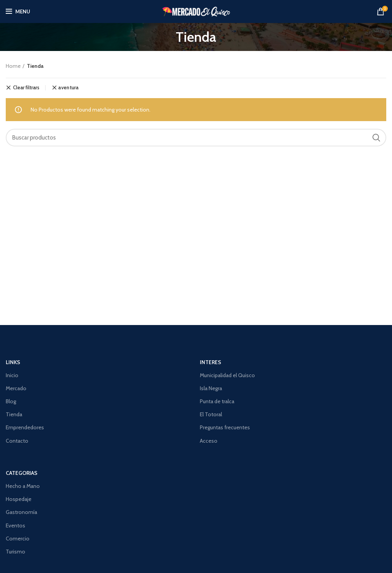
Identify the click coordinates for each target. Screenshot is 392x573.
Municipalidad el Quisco (227, 375)
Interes (211, 362)
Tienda (14, 414)
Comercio (18, 539)
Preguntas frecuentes (225, 427)
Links (13, 362)
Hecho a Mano (23, 486)
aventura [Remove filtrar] (68, 88)
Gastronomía (21, 512)
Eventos (16, 525)
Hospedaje (19, 499)
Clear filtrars (26, 88)
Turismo (16, 552)
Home (13, 66)
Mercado (16, 388)
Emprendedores (25, 427)
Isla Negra (211, 388)
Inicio (12, 375)
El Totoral (211, 414)
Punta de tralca (217, 401)
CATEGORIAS (22, 473)
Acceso (209, 441)
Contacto (17, 441)
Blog (11, 401)
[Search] (196, 138)
